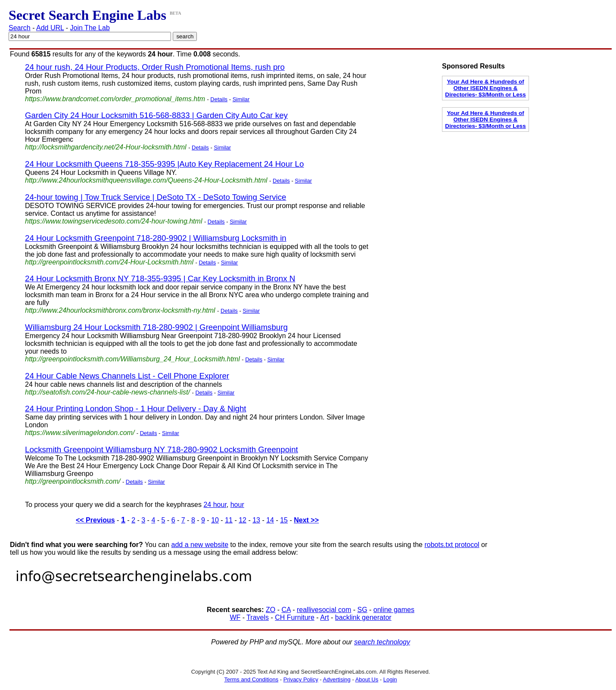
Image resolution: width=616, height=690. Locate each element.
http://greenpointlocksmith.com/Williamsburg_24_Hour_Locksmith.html (132, 359)
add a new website (200, 545)
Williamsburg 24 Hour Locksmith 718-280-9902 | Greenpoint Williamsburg (156, 327)
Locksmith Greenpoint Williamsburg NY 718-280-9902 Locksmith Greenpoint (162, 449)
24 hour (215, 505)
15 (284, 520)
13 (256, 520)
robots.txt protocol (452, 545)
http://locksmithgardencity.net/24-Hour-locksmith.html (106, 147)
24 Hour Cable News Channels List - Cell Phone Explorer (127, 376)
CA (286, 610)
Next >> (306, 520)
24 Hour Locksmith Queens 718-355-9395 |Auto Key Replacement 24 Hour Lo (164, 164)
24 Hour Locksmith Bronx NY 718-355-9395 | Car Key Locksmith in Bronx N (160, 278)
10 (215, 520)
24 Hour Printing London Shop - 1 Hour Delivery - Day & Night (136, 409)
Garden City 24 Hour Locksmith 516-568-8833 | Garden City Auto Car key (156, 115)
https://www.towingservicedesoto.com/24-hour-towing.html (114, 221)
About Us (367, 679)
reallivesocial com (324, 610)
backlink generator (363, 617)
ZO (271, 610)
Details (219, 99)
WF (235, 617)
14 (270, 520)
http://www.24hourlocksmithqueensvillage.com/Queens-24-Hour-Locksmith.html (146, 180)
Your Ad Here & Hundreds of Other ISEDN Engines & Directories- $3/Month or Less (485, 88)
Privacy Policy (301, 679)
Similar (241, 99)
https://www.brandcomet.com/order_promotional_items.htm (115, 99)
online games (394, 610)
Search (20, 28)
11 (229, 520)
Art (324, 617)
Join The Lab (90, 28)
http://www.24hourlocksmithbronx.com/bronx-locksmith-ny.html (120, 310)
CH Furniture (295, 617)
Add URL (50, 28)
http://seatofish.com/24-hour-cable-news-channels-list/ (107, 392)
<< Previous (95, 520)
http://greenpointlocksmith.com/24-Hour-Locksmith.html (109, 262)
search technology (382, 642)
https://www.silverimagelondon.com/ (80, 433)
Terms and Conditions (251, 679)
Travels (258, 617)
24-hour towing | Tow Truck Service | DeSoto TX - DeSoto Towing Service (156, 197)
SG (362, 610)
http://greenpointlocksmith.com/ (73, 481)
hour (237, 505)
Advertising (337, 679)
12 (243, 520)
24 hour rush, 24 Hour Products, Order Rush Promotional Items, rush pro (155, 67)
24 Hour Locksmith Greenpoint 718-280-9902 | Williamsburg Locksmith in (156, 238)
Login (390, 679)
